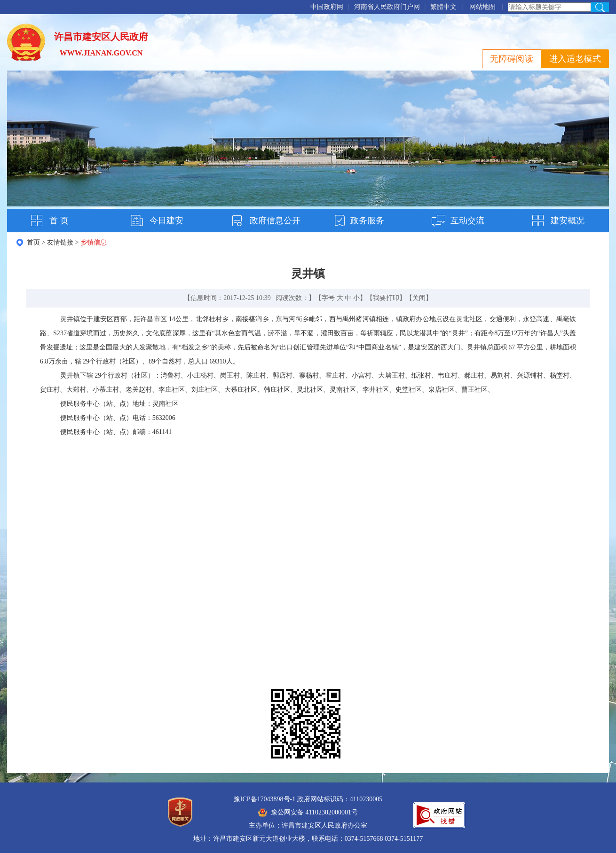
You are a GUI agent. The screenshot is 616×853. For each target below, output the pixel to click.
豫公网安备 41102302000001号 (308, 812)
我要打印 (386, 298)
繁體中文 (443, 7)
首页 (33, 242)
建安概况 (568, 221)
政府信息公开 (275, 221)
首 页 (59, 221)
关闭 (419, 298)
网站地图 (482, 7)
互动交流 (467, 221)
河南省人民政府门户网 (387, 7)
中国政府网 (327, 7)
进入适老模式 (575, 59)
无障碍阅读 (512, 59)
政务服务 (367, 221)
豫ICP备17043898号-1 (265, 799)
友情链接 (60, 242)
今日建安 (166, 221)
